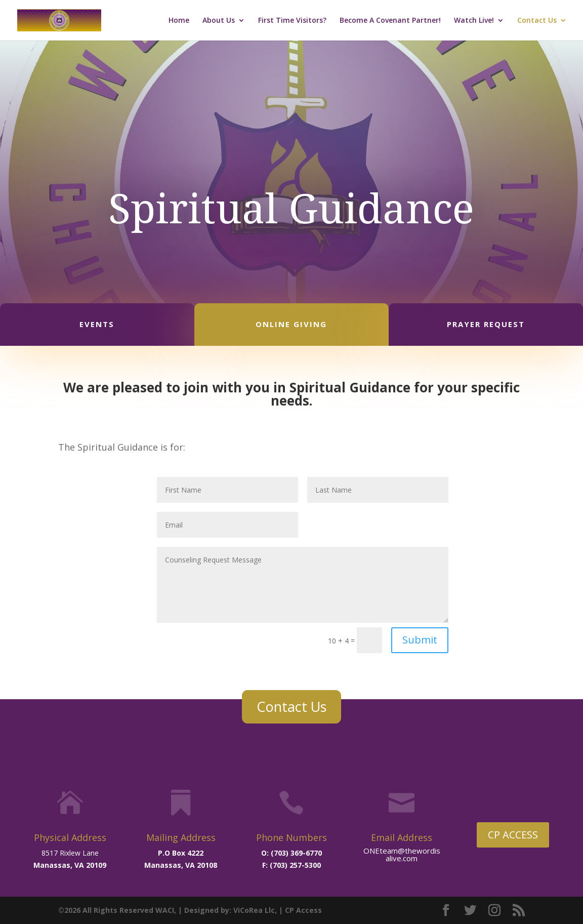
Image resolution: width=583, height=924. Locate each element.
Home (179, 21)
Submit (420, 640)
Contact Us (537, 21)
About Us (219, 21)
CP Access (303, 910)
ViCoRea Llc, (255, 910)
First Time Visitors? (292, 21)
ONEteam (381, 851)
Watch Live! (474, 21)
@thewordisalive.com (413, 854)
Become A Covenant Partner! (390, 21)
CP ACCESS (513, 835)
